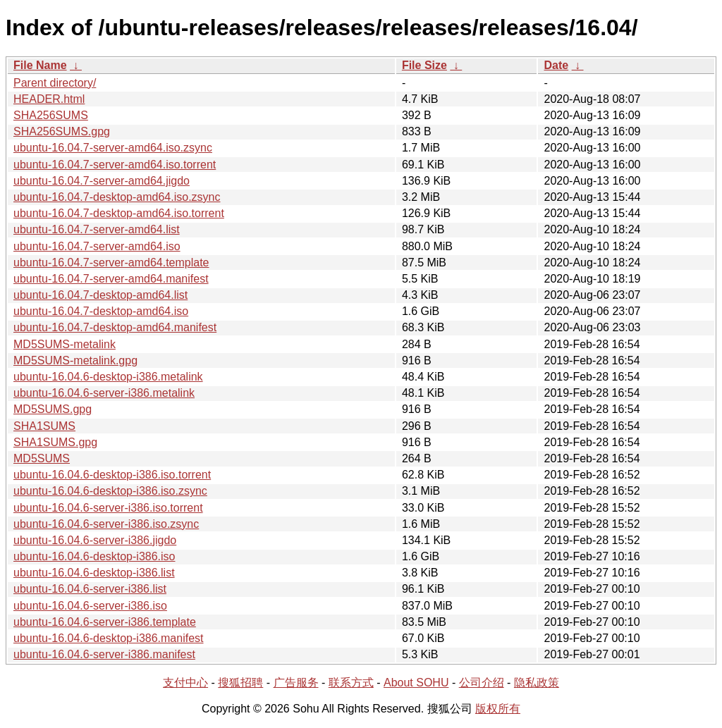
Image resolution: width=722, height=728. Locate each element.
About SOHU (416, 683)
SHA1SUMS (44, 426)
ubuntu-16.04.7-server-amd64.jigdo (102, 181)
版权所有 (498, 709)
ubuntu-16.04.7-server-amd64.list (97, 229)
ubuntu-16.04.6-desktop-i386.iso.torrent (112, 475)
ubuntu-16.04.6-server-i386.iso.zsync (106, 524)
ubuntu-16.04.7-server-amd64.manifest (111, 279)
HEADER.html (49, 99)
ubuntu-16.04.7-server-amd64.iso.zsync (113, 148)
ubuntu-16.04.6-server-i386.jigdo (95, 540)
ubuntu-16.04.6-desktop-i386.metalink (108, 377)
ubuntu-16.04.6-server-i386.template (105, 622)
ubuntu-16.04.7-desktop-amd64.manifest (115, 327)
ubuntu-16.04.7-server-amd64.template (111, 263)
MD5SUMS (42, 458)
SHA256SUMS (51, 115)
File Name (40, 65)
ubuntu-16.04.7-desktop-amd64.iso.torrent (119, 213)
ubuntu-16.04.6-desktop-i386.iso (94, 556)
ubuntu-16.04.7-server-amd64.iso (97, 246)
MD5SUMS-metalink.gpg (75, 360)
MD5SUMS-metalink (65, 344)
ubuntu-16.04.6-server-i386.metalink (104, 393)
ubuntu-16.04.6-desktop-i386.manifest (109, 638)
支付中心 (185, 683)
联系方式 (351, 683)
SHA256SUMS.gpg (62, 131)
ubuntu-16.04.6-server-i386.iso (90, 606)
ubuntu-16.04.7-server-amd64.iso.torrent (115, 165)
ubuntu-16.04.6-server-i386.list (90, 589)
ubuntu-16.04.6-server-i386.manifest (104, 654)
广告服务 (296, 683)
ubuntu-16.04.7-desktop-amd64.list (100, 295)
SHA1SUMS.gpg (55, 442)
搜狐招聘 (240, 683)
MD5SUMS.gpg (53, 409)
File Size (424, 65)
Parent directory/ (55, 83)
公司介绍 (482, 683)
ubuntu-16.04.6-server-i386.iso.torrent (108, 508)
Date (556, 65)
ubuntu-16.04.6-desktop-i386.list (94, 573)
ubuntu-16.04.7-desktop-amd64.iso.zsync (117, 197)
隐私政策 (537, 683)
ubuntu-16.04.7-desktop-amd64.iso (101, 311)
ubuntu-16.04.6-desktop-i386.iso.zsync (110, 491)
